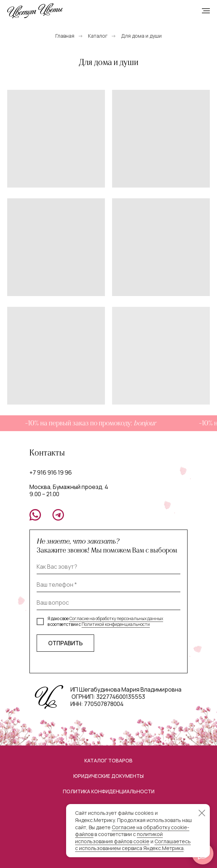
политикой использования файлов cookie (119, 838)
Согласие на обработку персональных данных (116, 618)
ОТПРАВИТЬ (65, 643)
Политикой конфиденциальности (116, 624)
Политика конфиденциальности (109, 791)
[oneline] (108, 603)
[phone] (108, 585)
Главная (65, 36)
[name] (108, 567)
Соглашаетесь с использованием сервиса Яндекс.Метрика (133, 845)
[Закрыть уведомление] (202, 813)
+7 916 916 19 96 (51, 472)
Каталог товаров (108, 760)
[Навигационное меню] (206, 11)
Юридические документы (108, 776)
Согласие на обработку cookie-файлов (132, 831)
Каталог (98, 36)
